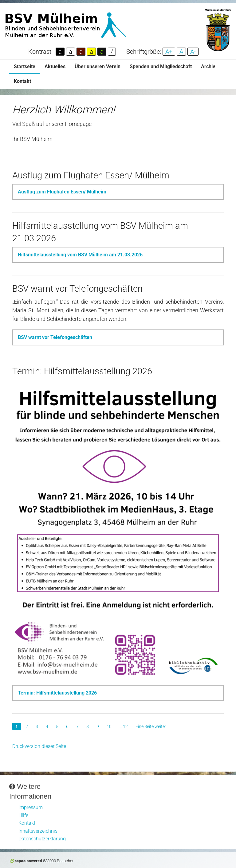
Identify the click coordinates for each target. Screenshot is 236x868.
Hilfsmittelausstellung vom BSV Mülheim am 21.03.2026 (80, 255)
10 (109, 726)
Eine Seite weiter (151, 726)
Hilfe (23, 815)
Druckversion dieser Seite (39, 746)
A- (193, 52)
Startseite (25, 66)
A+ (169, 52)
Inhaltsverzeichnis (38, 831)
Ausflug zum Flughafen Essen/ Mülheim (62, 192)
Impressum (31, 807)
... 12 (124, 726)
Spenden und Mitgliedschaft (161, 66)
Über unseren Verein (98, 66)
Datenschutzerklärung (42, 839)
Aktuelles (55, 66)
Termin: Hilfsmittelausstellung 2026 (57, 693)
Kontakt (22, 81)
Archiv (208, 66)
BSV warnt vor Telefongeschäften (55, 337)
